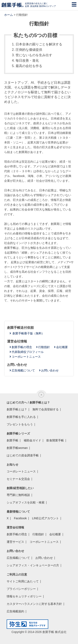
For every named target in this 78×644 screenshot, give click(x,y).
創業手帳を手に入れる (21, 417)
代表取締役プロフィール (28, 352)
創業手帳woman (17, 448)
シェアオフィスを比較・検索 (26, 502)
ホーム (9, 15)
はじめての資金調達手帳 (23, 455)
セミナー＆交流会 (18, 479)
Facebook (20, 518)
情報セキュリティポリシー (24, 596)
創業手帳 (12, 440)
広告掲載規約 (15, 611)
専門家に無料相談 (18, 495)
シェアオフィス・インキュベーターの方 (33, 565)
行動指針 (44, 347)
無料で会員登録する (46, 409)
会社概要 (62, 347)
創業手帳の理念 (22, 347)
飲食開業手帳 (55, 440)
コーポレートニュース (26, 357)
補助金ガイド (32, 440)
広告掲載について (23, 370)
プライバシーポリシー (21, 589)
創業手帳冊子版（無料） (28, 333)
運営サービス (15, 542)
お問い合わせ (50, 370)
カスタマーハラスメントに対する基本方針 (34, 604)
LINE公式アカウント (45, 518)
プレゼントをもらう (20, 424)
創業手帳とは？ (17, 409)
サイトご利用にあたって (23, 581)
